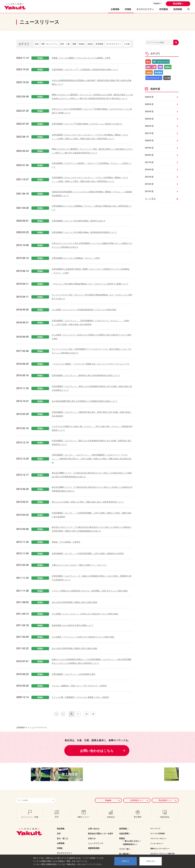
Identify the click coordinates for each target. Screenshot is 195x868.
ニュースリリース (96, 839)
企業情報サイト (23, 727)
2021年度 (149, 133)
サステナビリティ (145, 9)
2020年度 (149, 141)
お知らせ (92, 834)
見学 (59, 829)
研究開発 (164, 9)
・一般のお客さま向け (130, 837)
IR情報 (60, 844)
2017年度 (149, 162)
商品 (37, 44)
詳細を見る (151, 861)
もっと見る (150, 199)
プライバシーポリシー (158, 835)
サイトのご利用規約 (158, 829)
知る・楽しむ (63, 834)
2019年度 (149, 148)
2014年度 (149, 184)
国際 (74, 44)
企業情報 (61, 839)
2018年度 (149, 155)
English (157, 3)
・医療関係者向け (128, 840)
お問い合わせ (94, 825)
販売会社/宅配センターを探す (101, 829)
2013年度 (149, 191)
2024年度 (149, 111)
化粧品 (90, 44)
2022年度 (149, 126)
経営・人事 (65, 44)
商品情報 (177, 4)
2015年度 (149, 177)
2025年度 (149, 104)
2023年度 (149, 119)
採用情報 (178, 9)
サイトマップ (155, 824)
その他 (127, 44)
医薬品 (82, 44)
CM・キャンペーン (49, 44)
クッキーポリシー (157, 840)
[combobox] (34, 796)
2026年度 (149, 97)
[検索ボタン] (53, 796)
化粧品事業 (124, 829)
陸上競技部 (124, 850)
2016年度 (149, 170)
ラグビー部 (124, 845)
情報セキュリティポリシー (160, 845)
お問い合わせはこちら (97, 751)
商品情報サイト (165, 796)
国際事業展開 (94, 844)
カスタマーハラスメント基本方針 (162, 850)
